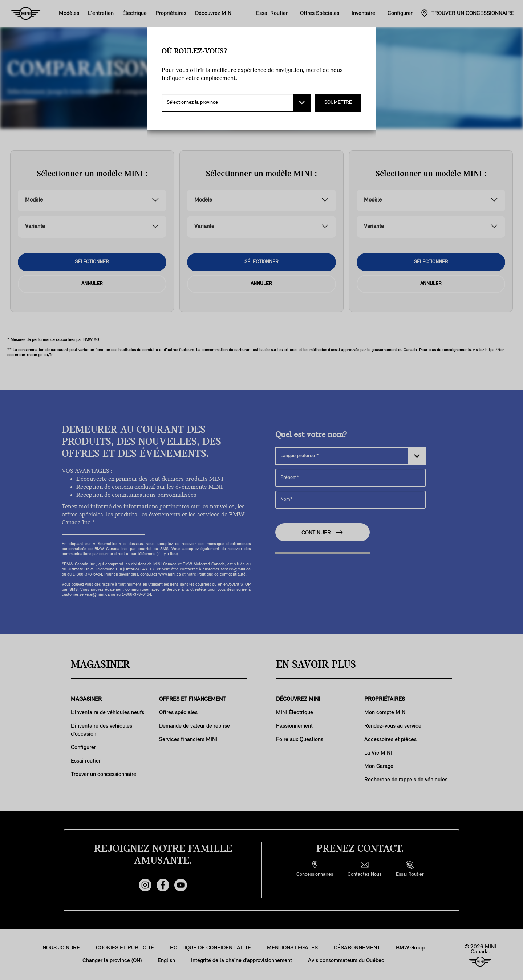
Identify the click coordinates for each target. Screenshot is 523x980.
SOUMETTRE (338, 103)
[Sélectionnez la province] (236, 103)
